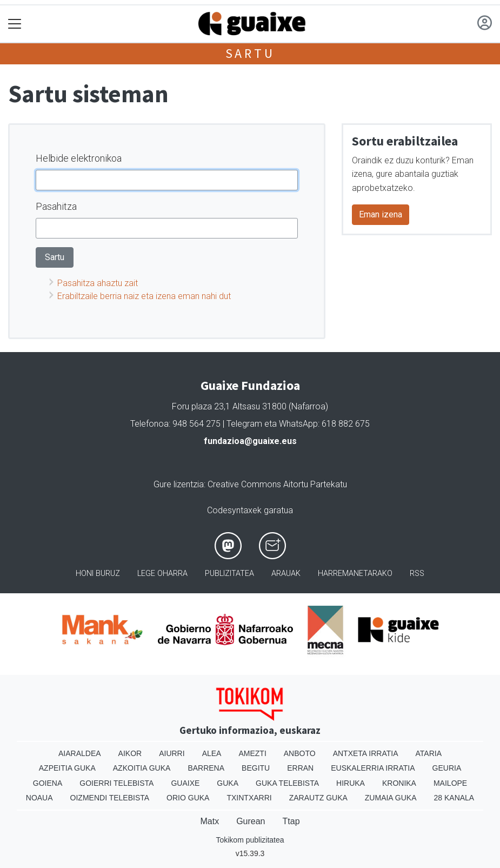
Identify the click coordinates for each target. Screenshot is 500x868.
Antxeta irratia (366, 753)
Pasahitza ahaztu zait (98, 283)
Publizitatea (229, 574)
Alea (212, 753)
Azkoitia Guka (142, 768)
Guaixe (185, 783)
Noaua (39, 798)
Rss (417, 574)
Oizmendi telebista (110, 798)
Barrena (206, 768)
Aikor (130, 753)
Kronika (399, 783)
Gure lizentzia (179, 484)
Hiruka (351, 783)
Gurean (251, 821)
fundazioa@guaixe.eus (250, 441)
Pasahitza (56, 206)
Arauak (286, 574)
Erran (300, 768)
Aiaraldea (80, 753)
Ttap (291, 821)
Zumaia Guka (391, 798)
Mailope (450, 783)
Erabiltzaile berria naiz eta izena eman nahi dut (144, 296)
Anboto (300, 753)
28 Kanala (454, 798)
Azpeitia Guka (67, 768)
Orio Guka (188, 798)
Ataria (429, 753)
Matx (209, 821)
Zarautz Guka (318, 798)
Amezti (252, 753)
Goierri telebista (116, 783)
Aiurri (172, 753)
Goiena (48, 783)
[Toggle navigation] (15, 24)
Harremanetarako (355, 574)
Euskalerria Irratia (373, 768)
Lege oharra (162, 574)
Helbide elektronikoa (79, 158)
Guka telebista (287, 783)
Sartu (250, 53)
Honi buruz (98, 574)
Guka (228, 783)
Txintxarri (249, 798)
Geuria (447, 768)
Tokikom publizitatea (250, 840)
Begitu (256, 768)
